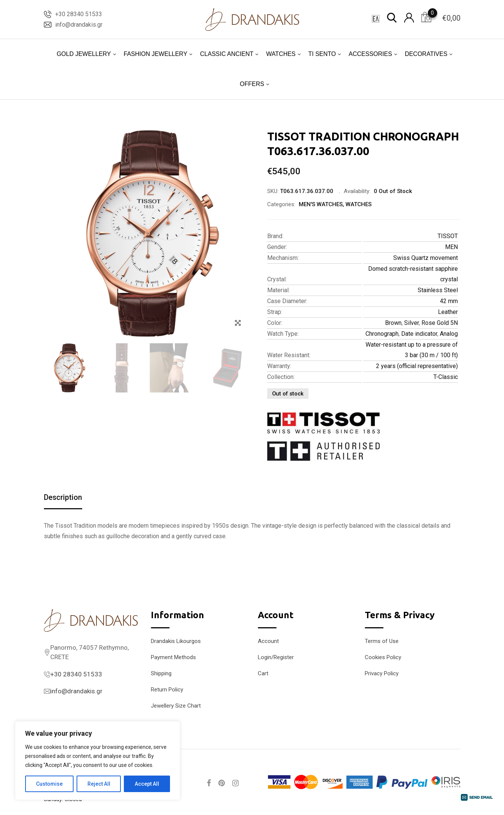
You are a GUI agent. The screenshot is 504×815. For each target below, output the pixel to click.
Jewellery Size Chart (176, 706)
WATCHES (281, 54)
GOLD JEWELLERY (84, 54)
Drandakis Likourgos (176, 641)
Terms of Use (382, 641)
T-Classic (446, 377)
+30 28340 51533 (79, 14)
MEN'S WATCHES (321, 204)
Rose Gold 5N (440, 323)
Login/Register (276, 657)
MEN (451, 247)
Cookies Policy (383, 657)
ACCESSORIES (370, 54)
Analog (449, 334)
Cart (263, 673)
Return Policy (167, 690)
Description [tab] (63, 498)
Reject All (99, 784)
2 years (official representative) (417, 366)
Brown (393, 323)
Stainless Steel (438, 290)
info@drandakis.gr (79, 25)
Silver (411, 323)
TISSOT (448, 236)
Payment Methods (173, 657)
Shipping (161, 673)
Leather (448, 312)
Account (268, 641)
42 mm (449, 301)
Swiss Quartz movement (426, 258)
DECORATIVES (426, 54)
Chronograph (382, 334)
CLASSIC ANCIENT (227, 54)
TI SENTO (322, 54)
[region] (98, 761)
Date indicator (419, 334)
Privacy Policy (382, 673)
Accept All (147, 784)
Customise (49, 784)
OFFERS (252, 84)
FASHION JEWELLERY (156, 54)
